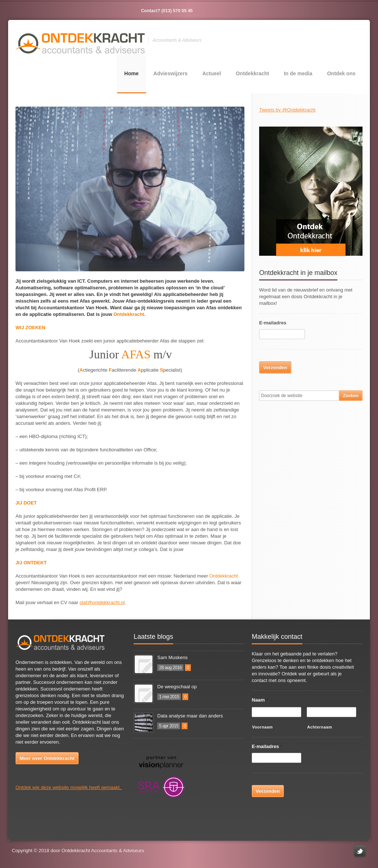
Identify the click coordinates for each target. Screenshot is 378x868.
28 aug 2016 (170, 668)
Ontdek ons (341, 73)
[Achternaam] (331, 712)
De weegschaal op (177, 687)
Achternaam (320, 727)
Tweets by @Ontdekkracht (287, 110)
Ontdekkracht (252, 73)
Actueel (212, 73)
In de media (298, 73)
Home (132, 73)
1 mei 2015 (169, 697)
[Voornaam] (276, 712)
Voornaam (262, 727)
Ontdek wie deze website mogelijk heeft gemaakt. (69, 787)
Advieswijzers (171, 73)
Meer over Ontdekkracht (47, 758)
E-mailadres (273, 323)
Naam (260, 700)
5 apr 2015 (169, 726)
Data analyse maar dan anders (190, 716)
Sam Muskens (172, 657)
